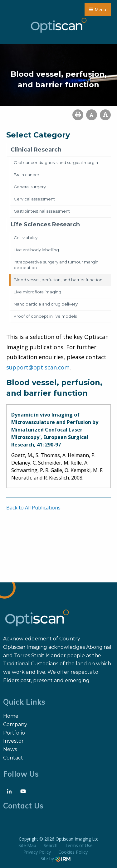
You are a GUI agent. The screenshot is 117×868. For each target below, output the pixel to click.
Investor (13, 741)
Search (51, 845)
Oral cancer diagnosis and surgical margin (56, 162)
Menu (98, 10)
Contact (13, 758)
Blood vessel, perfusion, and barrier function (58, 280)
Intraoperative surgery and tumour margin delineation (56, 265)
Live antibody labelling (36, 250)
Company (15, 724)
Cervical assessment (34, 199)
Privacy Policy (37, 852)
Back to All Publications (33, 508)
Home (11, 716)
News (10, 749)
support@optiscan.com (38, 367)
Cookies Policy (73, 852)
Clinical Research (36, 150)
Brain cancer (27, 175)
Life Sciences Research (45, 224)
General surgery (30, 187)
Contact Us (23, 806)
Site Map (27, 845)
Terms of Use (79, 845)
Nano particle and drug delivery (46, 304)
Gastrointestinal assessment (42, 211)
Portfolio (14, 733)
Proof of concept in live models (45, 316)
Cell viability (26, 238)
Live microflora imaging (37, 292)
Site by (56, 858)
